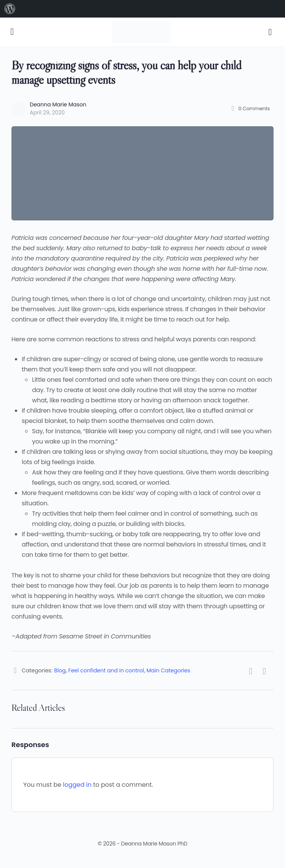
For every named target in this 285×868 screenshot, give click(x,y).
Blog (60, 670)
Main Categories (169, 670)
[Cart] (271, 32)
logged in (77, 785)
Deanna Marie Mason (58, 104)
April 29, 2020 (47, 113)
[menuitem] (10, 9)
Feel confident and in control (106, 670)
